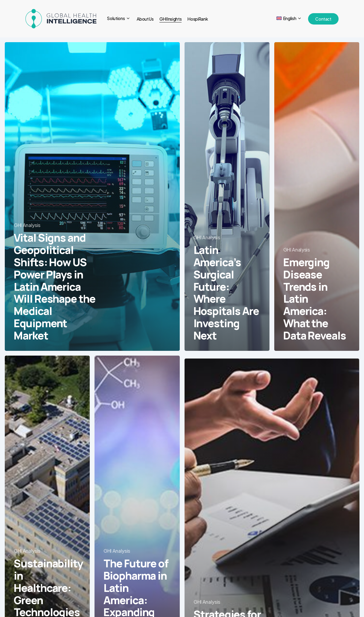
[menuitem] (289, 19)
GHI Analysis (27, 225)
